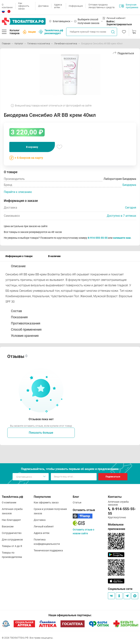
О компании (7, 6)
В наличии (54, 256)
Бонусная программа (129, 6)
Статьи (77, 502)
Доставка (43, 6)
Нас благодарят (11, 520)
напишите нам (122, 238)
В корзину (32, 147)
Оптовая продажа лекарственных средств (101, 6)
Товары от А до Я (12, 546)
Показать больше (41, 433)
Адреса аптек (58, 6)
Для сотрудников (12, 540)
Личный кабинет (44, 526)
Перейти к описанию (18, 192)
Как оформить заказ (24, 6)
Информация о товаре (19, 256)
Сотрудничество (12, 533)
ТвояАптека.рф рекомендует (51, 32)
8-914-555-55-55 (98, 238)
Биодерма (129, 185)
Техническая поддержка (48, 550)
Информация (76, 6)
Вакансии (8, 526)
